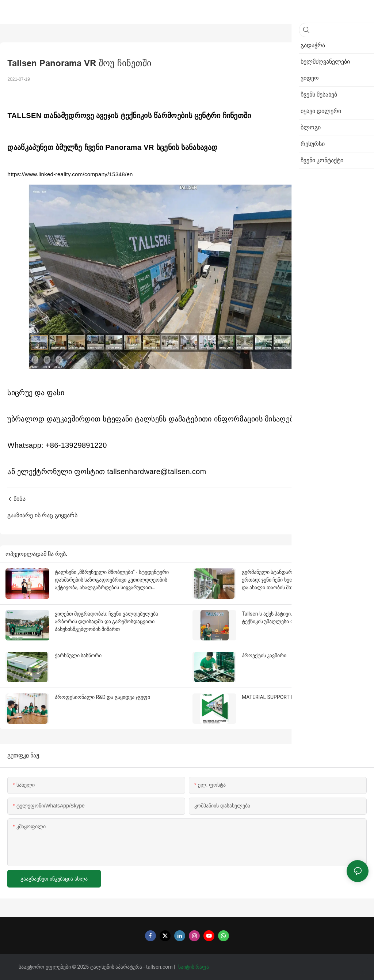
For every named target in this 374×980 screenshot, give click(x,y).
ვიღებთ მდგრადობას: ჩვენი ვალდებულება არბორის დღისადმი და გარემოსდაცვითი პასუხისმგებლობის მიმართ (106, 621)
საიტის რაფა (194, 967)
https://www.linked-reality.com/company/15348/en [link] (70, 174)
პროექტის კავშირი (264, 655)
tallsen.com (160, 967)
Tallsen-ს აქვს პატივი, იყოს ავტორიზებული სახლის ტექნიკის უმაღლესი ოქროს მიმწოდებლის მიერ (302, 618)
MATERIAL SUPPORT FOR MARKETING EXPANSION (300, 697)
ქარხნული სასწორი (78, 655)
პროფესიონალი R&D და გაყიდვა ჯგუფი (102, 697)
